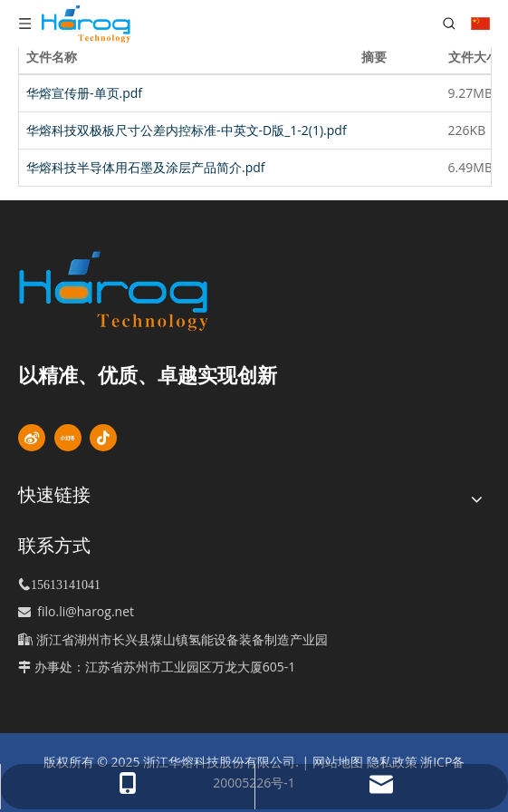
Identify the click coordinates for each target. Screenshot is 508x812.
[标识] (144, 291)
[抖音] (103, 438)
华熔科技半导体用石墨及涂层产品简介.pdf (146, 167)
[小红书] (68, 438)
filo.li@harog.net (86, 611)
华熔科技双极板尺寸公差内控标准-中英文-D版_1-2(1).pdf (187, 130)
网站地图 (338, 762)
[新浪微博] (32, 438)
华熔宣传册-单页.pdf (84, 93)
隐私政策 (392, 762)
